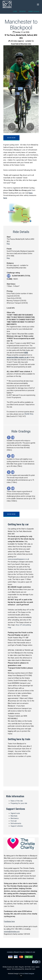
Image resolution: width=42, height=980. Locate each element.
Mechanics (15, 818)
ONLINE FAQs (29, 414)
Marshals (14, 816)
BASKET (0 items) (34, 11)
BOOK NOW (11, 138)
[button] (12, 127)
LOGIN (15, 11)
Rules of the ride (17, 801)
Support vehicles (17, 826)
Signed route (15, 813)
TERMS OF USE (30, 952)
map (21, 771)
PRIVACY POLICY (19, 952)
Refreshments (16, 823)
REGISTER (23, 11)
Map (8, 244)
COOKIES (10, 952)
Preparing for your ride (19, 803)
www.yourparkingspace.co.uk (18, 559)
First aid (14, 821)
